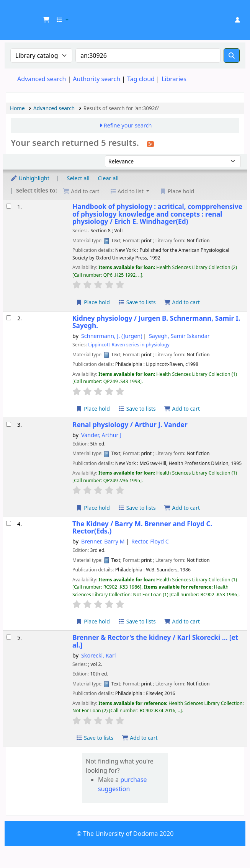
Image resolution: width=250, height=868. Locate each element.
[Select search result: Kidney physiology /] (9, 318)
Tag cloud (141, 79)
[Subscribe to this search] (150, 144)
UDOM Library (14, 11)
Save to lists (137, 302)
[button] (46, 20)
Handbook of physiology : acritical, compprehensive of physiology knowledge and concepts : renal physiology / (157, 214)
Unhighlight (30, 178)
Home (17, 108)
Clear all (108, 178)
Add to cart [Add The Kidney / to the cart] (182, 621)
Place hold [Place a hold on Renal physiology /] (93, 508)
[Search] (232, 55)
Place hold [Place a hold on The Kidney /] (93, 621)
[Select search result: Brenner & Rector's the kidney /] (9, 637)
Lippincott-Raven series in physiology (129, 345)
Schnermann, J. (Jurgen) (112, 336)
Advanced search (42, 79)
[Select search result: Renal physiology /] (9, 424)
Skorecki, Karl (99, 655)
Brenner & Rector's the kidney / (155, 641)
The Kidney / (142, 528)
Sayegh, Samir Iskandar (179, 336)
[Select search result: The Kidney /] (9, 523)
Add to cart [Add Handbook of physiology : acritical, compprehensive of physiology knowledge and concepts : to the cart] (182, 302)
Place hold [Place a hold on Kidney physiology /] (93, 409)
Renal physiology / (130, 425)
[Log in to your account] (237, 20)
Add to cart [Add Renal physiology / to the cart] (182, 508)
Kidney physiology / (156, 322)
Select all (78, 178)
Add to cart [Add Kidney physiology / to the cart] (182, 409)
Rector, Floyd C (150, 541)
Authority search (96, 79)
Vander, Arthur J (101, 435)
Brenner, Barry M (103, 541)
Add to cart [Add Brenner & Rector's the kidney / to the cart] (140, 738)
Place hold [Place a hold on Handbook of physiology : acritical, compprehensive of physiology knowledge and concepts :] (93, 302)
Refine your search (128, 125)
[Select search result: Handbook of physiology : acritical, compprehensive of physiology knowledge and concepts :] (9, 206)
